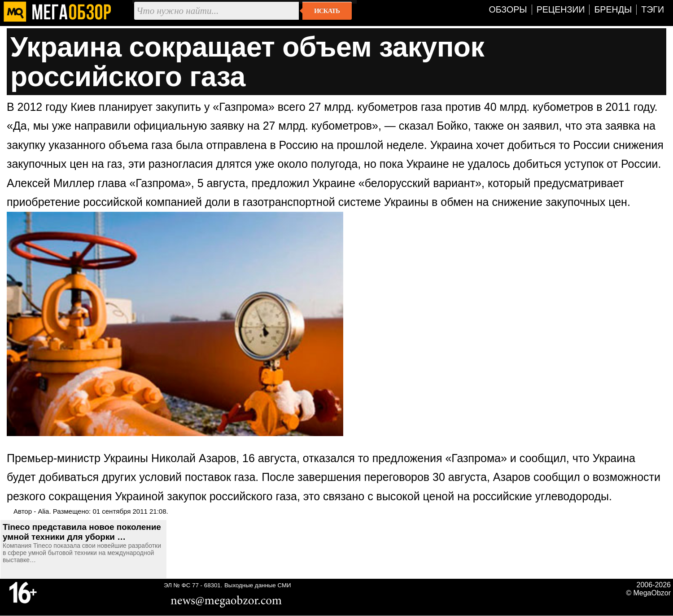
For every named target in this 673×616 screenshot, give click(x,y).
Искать (327, 11)
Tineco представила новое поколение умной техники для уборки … (82, 532)
